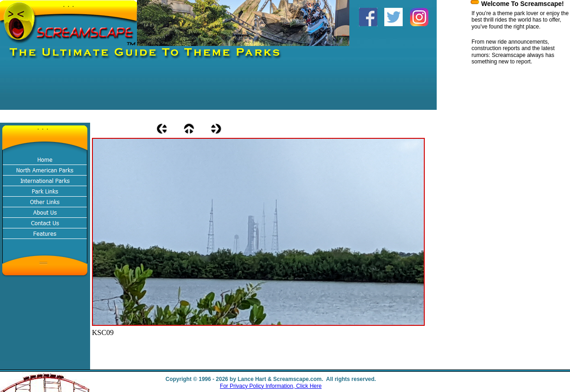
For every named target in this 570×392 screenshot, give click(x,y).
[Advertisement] (167, 89)
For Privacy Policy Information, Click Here (271, 386)
